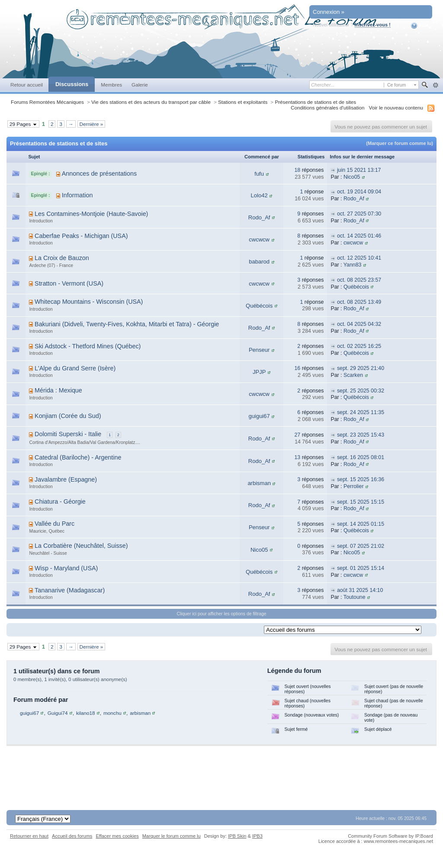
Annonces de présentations (99, 174)
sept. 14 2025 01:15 (361, 524)
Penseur (259, 350)
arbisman (259, 483)
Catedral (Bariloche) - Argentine (78, 457)
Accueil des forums (72, 836)
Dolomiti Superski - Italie (68, 434)
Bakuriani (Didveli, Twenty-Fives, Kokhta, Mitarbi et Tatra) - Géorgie (127, 324)
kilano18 (86, 713)
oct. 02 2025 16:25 (359, 346)
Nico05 (352, 177)
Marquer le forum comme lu (172, 836)
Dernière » (91, 124)
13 (297, 457)
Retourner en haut (29, 836)
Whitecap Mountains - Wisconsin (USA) (89, 302)
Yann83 (353, 265)
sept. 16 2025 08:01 (361, 457)
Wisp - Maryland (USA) (66, 568)
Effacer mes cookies (117, 836)
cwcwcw (259, 240)
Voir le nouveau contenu (396, 108)
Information (77, 195)
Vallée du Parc (55, 524)
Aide (420, 26)
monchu (112, 713)
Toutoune (355, 597)
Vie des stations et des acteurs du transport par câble (151, 102)
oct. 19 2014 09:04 (359, 192)
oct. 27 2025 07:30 (359, 214)
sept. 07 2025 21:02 (361, 546)
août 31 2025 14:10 (360, 590)
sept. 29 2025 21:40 (361, 368)
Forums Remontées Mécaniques (47, 102)
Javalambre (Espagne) (66, 479)
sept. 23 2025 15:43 (361, 435)
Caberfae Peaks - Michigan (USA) (81, 236)
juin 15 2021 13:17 (359, 170)
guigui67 (259, 416)
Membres (111, 85)
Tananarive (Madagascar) (70, 590)
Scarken (353, 375)
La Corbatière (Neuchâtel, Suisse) (81, 546)
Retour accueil (27, 85)
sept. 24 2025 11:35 (361, 412)
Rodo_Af (354, 199)
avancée (435, 85)
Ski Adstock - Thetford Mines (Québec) (88, 346)
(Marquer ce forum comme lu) (400, 143)
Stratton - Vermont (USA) (69, 283)
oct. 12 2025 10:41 (359, 258)
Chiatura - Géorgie (60, 502)
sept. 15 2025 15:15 (361, 502)
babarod (259, 262)
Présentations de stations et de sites (315, 102)
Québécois (356, 287)
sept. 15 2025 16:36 (361, 479)
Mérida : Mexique (58, 390)
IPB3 (257, 836)
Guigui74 (58, 713)
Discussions (72, 84)
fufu (259, 174)
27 (297, 435)
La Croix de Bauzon (62, 258)
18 (297, 170)
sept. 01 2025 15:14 (361, 568)
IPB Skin (237, 836)
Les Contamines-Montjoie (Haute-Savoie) (91, 214)
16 (297, 368)
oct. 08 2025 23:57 (359, 280)
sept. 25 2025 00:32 (361, 391)
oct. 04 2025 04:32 (359, 324)
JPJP (259, 372)
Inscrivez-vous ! (373, 25)
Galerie (140, 85)
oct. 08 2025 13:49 (359, 302)
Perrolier (354, 486)
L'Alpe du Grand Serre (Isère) (75, 368)
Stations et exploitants (243, 102)
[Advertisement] (221, 772)
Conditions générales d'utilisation (328, 108)
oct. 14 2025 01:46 (359, 236)
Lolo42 (259, 195)
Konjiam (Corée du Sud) (68, 416)
